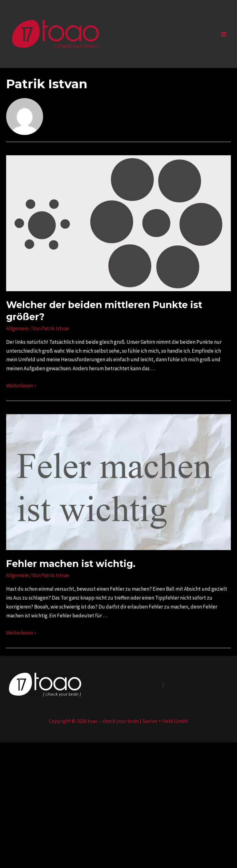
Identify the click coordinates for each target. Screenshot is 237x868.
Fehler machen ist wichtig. (71, 564)
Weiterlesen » (21, 386)
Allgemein (17, 328)
